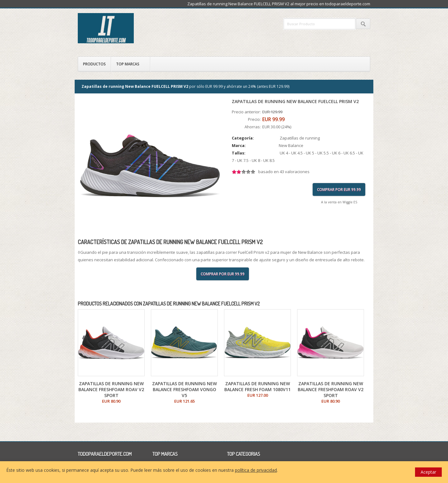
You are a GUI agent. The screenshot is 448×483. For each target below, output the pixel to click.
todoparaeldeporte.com (132, 28)
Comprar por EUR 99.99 (339, 189)
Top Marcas (128, 64)
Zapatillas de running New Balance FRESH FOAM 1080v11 (257, 386)
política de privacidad (256, 470)
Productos (94, 64)
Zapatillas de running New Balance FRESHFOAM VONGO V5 (184, 389)
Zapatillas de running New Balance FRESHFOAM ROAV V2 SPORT (111, 389)
